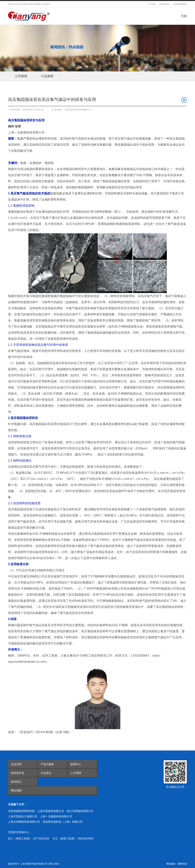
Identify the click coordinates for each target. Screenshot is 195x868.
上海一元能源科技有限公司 (56, 816)
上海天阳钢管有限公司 (51, 811)
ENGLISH (164, 4)
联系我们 (16, 782)
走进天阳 (16, 764)
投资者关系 (18, 773)
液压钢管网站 (180, 4)
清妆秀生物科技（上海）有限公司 (63, 822)
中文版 (152, 4)
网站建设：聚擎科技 (177, 864)
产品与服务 (47, 764)
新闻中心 (76, 764)
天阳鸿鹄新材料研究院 (21, 811)
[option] (21, 76)
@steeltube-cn (30, 662)
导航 (184, 16)
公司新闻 (21, 76)
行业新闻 (47, 76)
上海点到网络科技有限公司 (24, 822)
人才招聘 (76, 773)
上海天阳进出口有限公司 (23, 816)
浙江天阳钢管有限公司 (80, 811)
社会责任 (46, 773)
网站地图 (16, 790)
